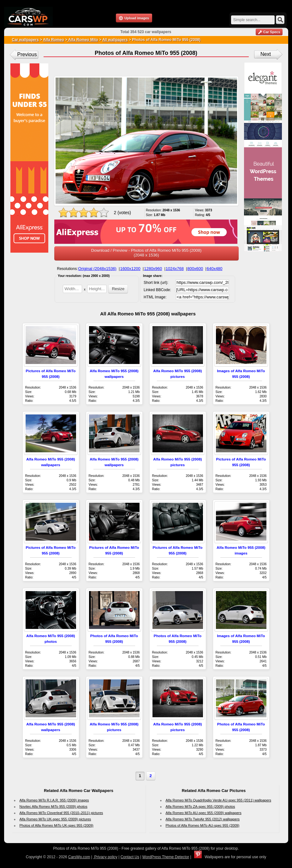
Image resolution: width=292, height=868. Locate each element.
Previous (27, 54)
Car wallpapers (25, 40)
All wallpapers (115, 40)
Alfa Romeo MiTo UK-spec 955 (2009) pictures (55, 819)
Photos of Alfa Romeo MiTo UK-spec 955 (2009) (57, 825)
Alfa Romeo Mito (83, 40)
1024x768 (175, 269)
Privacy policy (105, 857)
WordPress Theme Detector (166, 857)
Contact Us (130, 857)
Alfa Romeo (54, 40)
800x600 (195, 269)
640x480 (215, 269)
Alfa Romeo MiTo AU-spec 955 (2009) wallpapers (204, 813)
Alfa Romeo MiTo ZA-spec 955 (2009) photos (200, 806)
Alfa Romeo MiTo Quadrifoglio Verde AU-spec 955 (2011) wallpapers (218, 800)
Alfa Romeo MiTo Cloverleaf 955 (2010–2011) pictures (61, 813)
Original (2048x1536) (97, 269)
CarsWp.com (79, 857)
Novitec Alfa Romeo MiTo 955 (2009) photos (54, 806)
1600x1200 (130, 269)
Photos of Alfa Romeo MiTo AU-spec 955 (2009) (203, 825)
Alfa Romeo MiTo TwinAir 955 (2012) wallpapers (203, 819)
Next (266, 54)
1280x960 (153, 269)
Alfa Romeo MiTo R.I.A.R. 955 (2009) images (54, 800)
